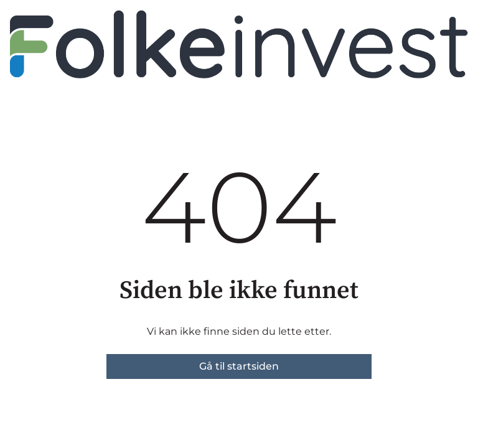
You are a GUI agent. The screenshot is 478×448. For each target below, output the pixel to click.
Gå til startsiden (239, 366)
